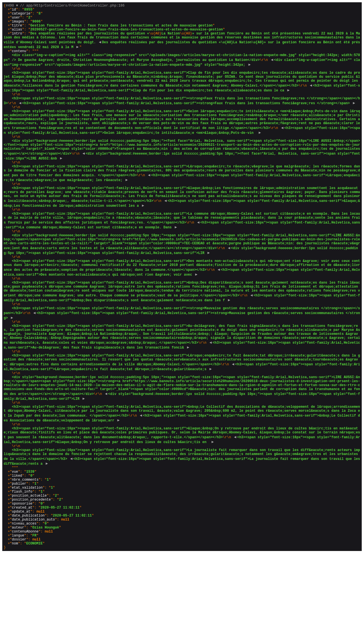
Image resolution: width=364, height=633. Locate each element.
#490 (12, 6)
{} (183, 316)
